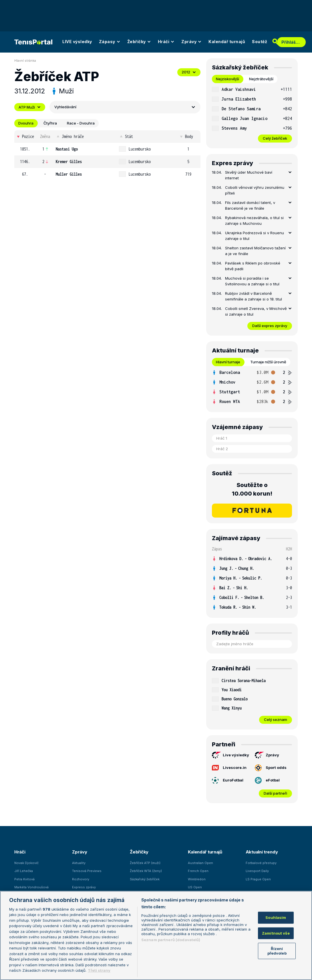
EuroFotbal (228, 780)
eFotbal (267, 780)
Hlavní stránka (25, 61)
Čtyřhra (50, 123)
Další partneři (275, 793)
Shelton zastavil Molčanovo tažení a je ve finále (255, 251)
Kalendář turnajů (227, 42)
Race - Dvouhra (81, 123)
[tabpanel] (252, 114)
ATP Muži (30, 107)
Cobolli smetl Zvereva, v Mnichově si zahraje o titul (256, 311)
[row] (107, 149)
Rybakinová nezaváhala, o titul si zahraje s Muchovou (254, 221)
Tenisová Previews (87, 871)
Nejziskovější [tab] (227, 79)
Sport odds (271, 768)
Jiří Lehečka (24, 871)
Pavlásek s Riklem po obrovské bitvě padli (253, 266)
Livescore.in (229, 768)
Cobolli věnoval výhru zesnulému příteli (255, 190)
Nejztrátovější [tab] (261, 79)
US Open (195, 887)
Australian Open (200, 863)
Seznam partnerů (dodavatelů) (171, 940)
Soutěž (260, 42)
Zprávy (191, 42)
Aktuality (79, 863)
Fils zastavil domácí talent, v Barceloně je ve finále (250, 205)
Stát (126, 136)
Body (186, 136)
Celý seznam (276, 720)
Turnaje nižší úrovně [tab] (268, 362)
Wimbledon (197, 879)
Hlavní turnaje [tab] (228, 362)
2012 (189, 72)
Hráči (166, 42)
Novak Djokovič (26, 863)
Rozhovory (81, 879)
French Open (198, 871)
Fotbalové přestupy (261, 863)
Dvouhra (26, 123)
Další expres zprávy (270, 326)
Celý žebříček (275, 138)
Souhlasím (276, 917)
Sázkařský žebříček (145, 879)
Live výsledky (230, 755)
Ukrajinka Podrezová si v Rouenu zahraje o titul (255, 236)
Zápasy (110, 42)
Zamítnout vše (276, 933)
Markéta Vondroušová (31, 887)
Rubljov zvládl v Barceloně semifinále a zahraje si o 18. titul (254, 296)
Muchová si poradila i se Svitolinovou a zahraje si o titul (252, 281)
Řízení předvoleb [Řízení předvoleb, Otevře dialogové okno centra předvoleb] (277, 951)
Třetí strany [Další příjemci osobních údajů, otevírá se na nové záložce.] (99, 970)
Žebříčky (139, 42)
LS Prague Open (258, 879)
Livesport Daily (257, 871)
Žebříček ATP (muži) (145, 863)
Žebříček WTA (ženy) (146, 871)
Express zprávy (84, 887)
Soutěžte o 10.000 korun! (252, 489)
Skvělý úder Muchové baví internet (249, 175)
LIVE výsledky (77, 42)
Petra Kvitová (24, 879)
